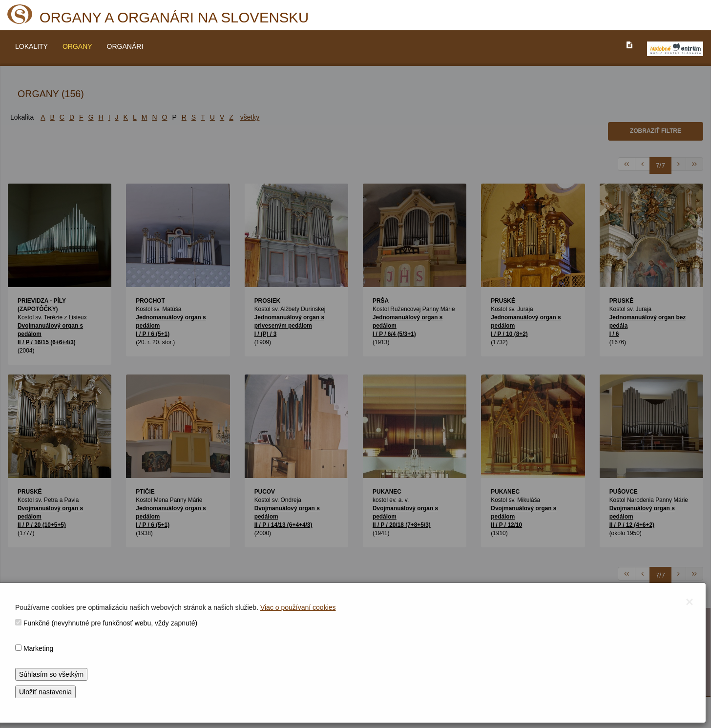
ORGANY (77, 46)
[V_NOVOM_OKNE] (675, 49)
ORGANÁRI (125, 46)
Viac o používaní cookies (298, 607)
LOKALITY (31, 46)
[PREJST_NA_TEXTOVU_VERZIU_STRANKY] (629, 45)
